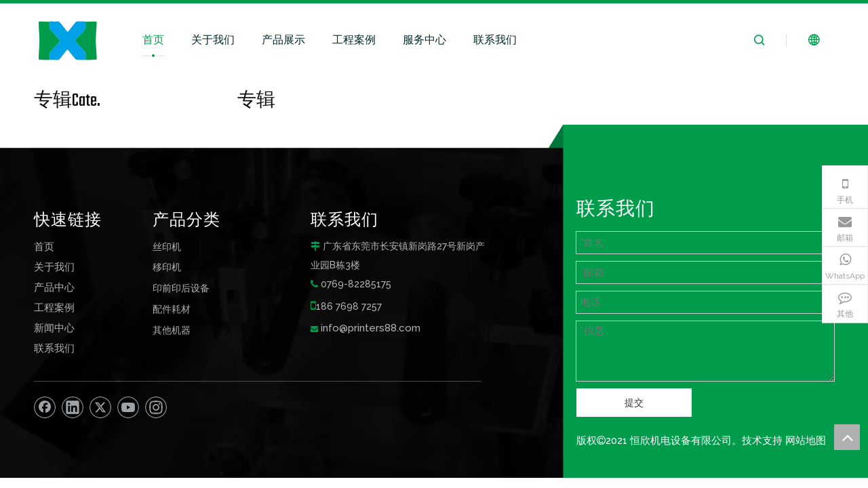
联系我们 (495, 40)
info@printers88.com (371, 328)
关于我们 (213, 40)
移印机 (167, 267)
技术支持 (762, 441)
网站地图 (806, 441)
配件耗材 (172, 309)
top (847, 437)
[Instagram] (156, 407)
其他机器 (172, 330)
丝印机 (167, 246)
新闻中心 (54, 328)
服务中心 (425, 40)
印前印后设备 (181, 288)
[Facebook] (45, 407)
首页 (153, 40)
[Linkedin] (73, 407)
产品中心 (54, 287)
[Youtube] (128, 407)
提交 (634, 403)
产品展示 (283, 40)
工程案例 (354, 40)
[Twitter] (100, 407)
